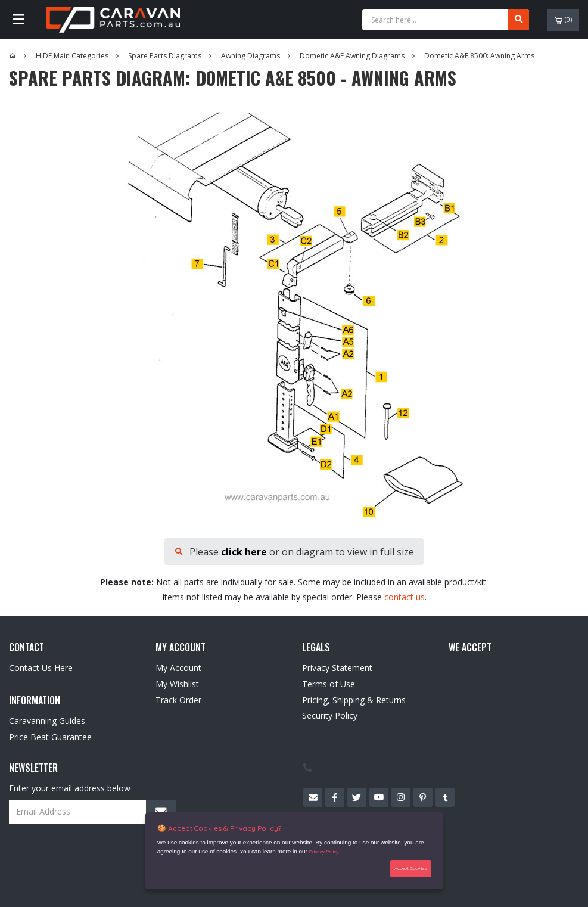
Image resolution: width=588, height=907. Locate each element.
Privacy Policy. (324, 852)
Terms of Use (329, 684)
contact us (405, 597)
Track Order (178, 700)
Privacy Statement (337, 668)
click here (244, 552)
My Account (178, 668)
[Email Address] (92, 812)
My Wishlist (177, 684)
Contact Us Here (41, 668)
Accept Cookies (411, 868)
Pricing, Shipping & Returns (354, 700)
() (563, 20)
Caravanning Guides (47, 721)
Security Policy (330, 715)
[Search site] (518, 20)
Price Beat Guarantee (50, 737)
